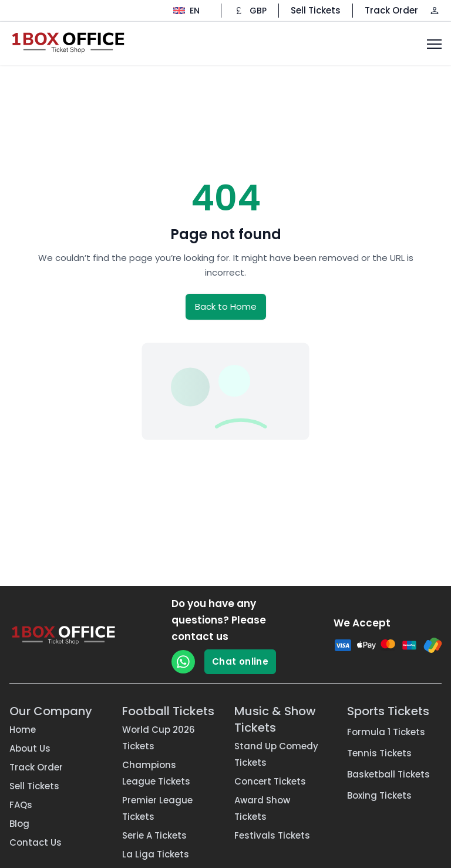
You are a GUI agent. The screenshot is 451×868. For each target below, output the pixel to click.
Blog (19, 824)
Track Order (391, 10)
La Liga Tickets (156, 854)
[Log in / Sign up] (435, 11)
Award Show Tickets (262, 808)
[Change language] (186, 11)
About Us (30, 748)
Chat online (240, 661)
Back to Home (226, 306)
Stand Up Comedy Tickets (276, 754)
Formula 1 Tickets (386, 732)
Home (23, 730)
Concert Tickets (270, 781)
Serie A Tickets (154, 835)
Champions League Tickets (156, 773)
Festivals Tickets (272, 835)
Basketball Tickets (388, 774)
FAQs (21, 805)
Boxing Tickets (379, 795)
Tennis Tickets (379, 753)
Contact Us (36, 842)
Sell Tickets (316, 10)
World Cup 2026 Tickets (159, 738)
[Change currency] (250, 11)
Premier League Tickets (157, 808)
